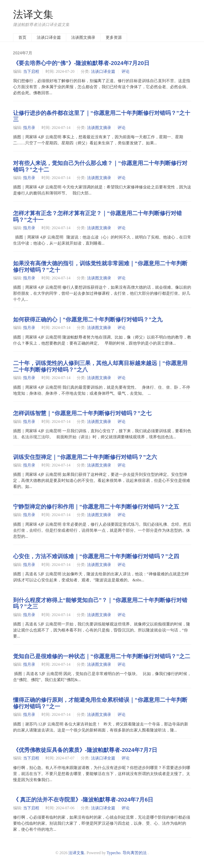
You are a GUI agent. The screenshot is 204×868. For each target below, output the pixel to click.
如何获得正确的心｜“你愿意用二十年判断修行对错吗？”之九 (88, 320)
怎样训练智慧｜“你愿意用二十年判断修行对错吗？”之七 (82, 413)
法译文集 (33, 14)
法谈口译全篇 (49, 37)
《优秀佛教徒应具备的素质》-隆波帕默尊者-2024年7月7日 (85, 750)
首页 (22, 37)
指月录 (29, 128)
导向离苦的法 (135, 853)
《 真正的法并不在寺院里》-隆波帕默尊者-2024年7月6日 (83, 800)
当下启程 (31, 71)
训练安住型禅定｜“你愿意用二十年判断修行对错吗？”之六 (85, 457)
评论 (126, 71)
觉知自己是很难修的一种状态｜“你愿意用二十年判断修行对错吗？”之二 (102, 656)
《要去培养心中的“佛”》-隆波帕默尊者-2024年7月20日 (81, 63)
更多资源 (114, 37)
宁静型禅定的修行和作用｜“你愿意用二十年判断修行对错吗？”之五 (96, 507)
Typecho (114, 853)
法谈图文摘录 (83, 37)
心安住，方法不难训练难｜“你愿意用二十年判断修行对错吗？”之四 (96, 556)
